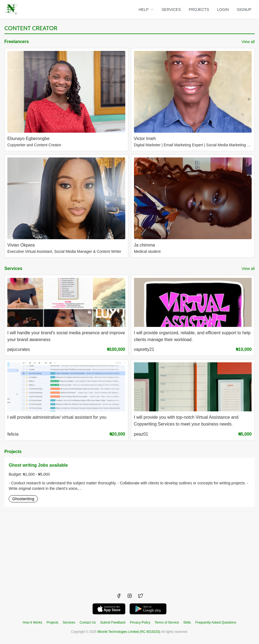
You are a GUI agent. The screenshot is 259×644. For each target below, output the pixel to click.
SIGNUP (244, 10)
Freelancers (17, 42)
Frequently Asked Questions (216, 622)
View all (248, 42)
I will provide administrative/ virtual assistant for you (57, 417)
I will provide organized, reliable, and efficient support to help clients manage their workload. (192, 336)
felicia (13, 434)
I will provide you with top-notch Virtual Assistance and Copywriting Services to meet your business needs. (186, 421)
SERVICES (171, 10)
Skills (187, 622)
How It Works (33, 622)
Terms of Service (167, 622)
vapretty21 (144, 349)
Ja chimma (144, 245)
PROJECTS (199, 10)
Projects (13, 452)
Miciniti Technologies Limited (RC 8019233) (129, 632)
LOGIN (223, 10)
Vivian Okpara (21, 245)
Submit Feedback (113, 622)
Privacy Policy (140, 622)
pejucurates (19, 349)
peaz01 (141, 434)
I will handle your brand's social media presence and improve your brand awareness (66, 336)
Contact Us (88, 622)
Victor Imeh (145, 139)
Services (13, 268)
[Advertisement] (129, 549)
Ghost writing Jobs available (38, 465)
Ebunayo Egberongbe (28, 139)
